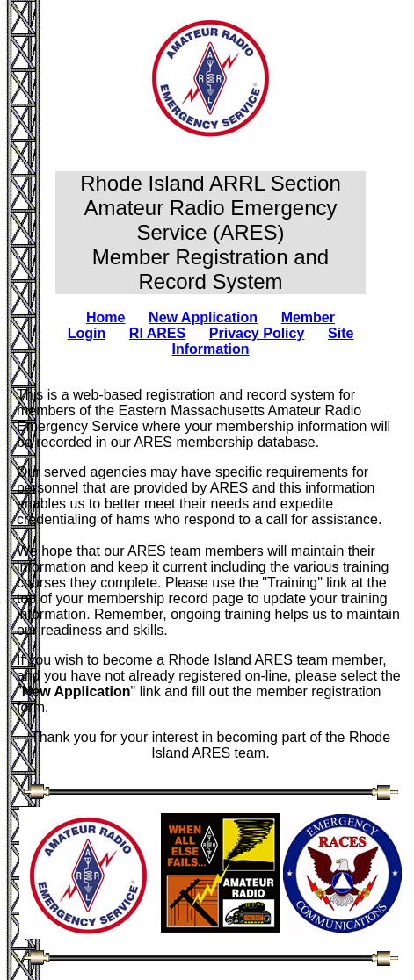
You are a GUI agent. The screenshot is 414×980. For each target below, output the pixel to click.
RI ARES (157, 333)
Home (105, 317)
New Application (203, 317)
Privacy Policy (257, 333)
